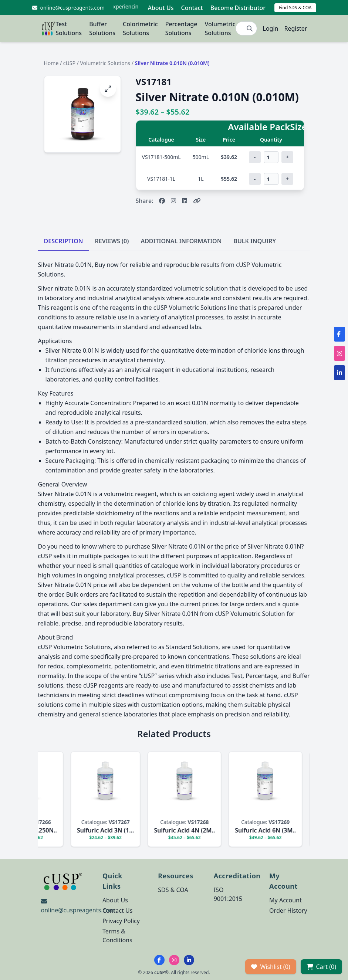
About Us (161, 8)
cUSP (69, 63)
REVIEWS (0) (112, 241)
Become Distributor (238, 8)
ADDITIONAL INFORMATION (181, 241)
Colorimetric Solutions (140, 28)
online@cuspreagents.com (78, 910)
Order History (288, 911)
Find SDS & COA (295, 8)
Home (51, 63)
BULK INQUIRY (255, 241)
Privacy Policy (121, 921)
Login (271, 28)
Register (295, 28)
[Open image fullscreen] (108, 89)
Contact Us (117, 911)
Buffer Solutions (102, 28)
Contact (192, 8)
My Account (286, 900)
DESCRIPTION (64, 241)
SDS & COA (173, 890)
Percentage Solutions (181, 28)
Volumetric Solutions (220, 28)
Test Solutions (69, 28)
